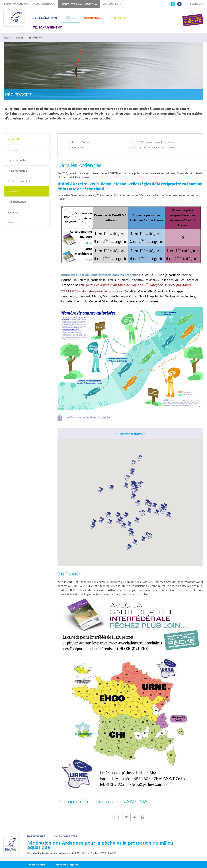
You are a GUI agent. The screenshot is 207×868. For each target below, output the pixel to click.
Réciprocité (14, 191)
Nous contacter (65, 836)
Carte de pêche (17, 160)
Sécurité (13, 222)
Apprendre (93, 18)
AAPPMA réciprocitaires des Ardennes (155, 142)
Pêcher (70, 18)
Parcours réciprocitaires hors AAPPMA (155, 147)
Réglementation (17, 171)
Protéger (118, 18)
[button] (128, 524)
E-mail (135, 817)
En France (77, 147)
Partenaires (36, 836)
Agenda (12, 212)
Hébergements (17, 202)
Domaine (13, 150)
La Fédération (45, 18)
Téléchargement (47, 28)
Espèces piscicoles (19, 181)
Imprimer (143, 817)
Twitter (126, 817)
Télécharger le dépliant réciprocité (89, 417)
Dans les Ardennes (82, 142)
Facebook (118, 817)
